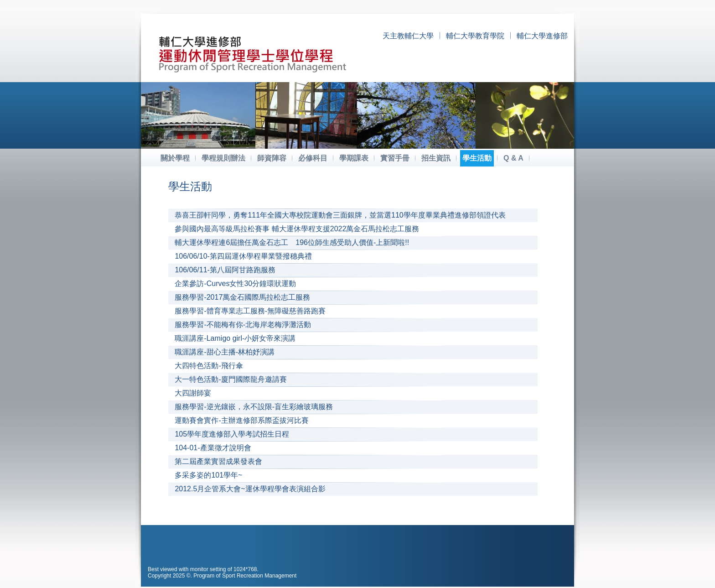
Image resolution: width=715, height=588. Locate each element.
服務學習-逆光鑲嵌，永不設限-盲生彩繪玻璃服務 (254, 407)
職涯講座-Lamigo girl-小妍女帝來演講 (235, 338)
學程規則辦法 (223, 158)
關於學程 (175, 158)
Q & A (513, 158)
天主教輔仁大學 (408, 36)
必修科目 (313, 158)
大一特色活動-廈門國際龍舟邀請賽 (231, 379)
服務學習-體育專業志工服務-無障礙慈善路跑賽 (250, 311)
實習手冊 (395, 158)
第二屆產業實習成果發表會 (218, 461)
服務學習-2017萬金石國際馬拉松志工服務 (242, 297)
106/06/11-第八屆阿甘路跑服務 (225, 270)
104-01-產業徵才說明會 (213, 448)
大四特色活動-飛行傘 (209, 366)
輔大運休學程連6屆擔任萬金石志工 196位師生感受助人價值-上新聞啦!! (292, 242)
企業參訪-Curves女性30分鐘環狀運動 (235, 284)
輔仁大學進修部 (542, 36)
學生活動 (477, 158)
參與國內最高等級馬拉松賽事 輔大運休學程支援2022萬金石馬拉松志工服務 (297, 229)
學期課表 (354, 158)
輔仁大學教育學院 (475, 36)
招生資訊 (436, 158)
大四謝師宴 (193, 393)
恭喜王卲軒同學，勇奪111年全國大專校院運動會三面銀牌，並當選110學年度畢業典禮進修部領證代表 (340, 215)
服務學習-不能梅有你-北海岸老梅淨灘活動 (243, 325)
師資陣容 (272, 158)
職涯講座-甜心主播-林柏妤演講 (225, 352)
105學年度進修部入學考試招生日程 (232, 434)
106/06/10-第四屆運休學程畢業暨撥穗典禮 (243, 256)
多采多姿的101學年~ (208, 475)
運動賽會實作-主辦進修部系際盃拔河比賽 (241, 420)
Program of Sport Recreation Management (245, 576)
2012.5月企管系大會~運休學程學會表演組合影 (250, 489)
